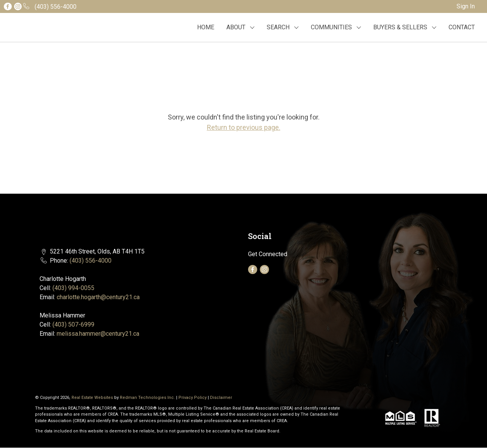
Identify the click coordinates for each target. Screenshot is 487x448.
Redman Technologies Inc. (148, 398)
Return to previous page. (244, 127)
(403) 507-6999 (73, 324)
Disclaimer (221, 398)
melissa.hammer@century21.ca (98, 334)
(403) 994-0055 (73, 288)
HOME (206, 27)
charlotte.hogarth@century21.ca (98, 297)
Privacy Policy (193, 398)
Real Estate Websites (93, 398)
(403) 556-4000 (91, 261)
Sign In (466, 6)
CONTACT (462, 27)
